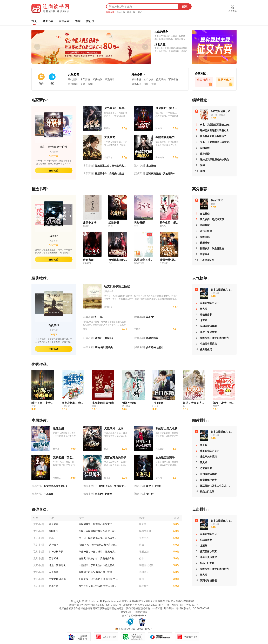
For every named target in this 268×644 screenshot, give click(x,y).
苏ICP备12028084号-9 (125, 605)
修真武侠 (161, 79)
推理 (146, 84)
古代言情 (85, 79)
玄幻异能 (73, 84)
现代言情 (73, 79)
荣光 (140, 12)
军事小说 (173, 79)
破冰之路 (121, 12)
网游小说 (136, 84)
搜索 (185, 6)
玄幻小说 (149, 79)
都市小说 (136, 79)
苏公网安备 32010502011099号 (136, 629)
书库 (78, 21)
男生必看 (48, 21)
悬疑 (83, 84)
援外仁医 (132, 12)
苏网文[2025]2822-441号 (151, 605)
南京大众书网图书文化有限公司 (139, 601)
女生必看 (64, 21)
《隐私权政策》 (142, 612)
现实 (90, 84)
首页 (34, 21)
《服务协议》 (125, 612)
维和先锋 (111, 12)
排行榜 (90, 21)
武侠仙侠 (97, 79)
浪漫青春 (110, 79)
